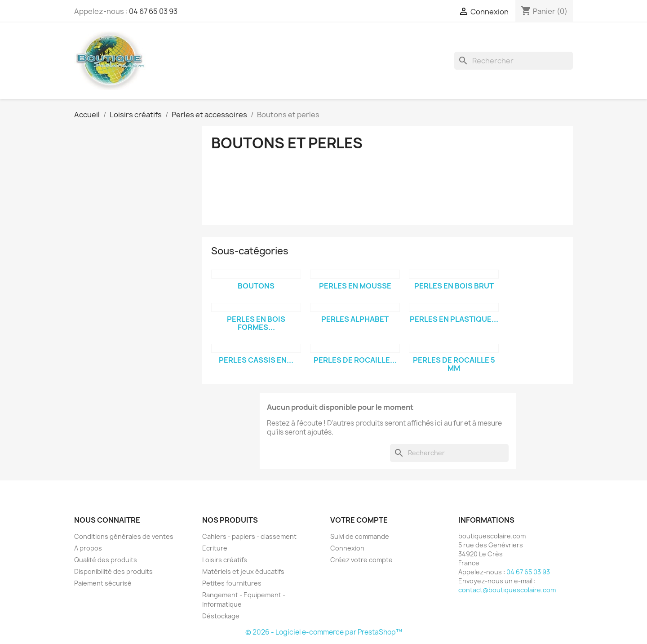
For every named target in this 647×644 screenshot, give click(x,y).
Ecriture (215, 548)
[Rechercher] (514, 61)
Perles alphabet (355, 319)
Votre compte (359, 520)
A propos (88, 548)
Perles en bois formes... (256, 323)
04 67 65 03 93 (153, 11)
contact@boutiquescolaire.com (507, 590)
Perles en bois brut (454, 286)
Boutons (256, 286)
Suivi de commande (360, 536)
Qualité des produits (106, 560)
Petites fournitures (232, 583)
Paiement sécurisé (103, 583)
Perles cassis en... (256, 360)
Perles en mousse (355, 286)
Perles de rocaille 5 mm (454, 364)
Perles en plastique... (454, 319)
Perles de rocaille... (355, 360)
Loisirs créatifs (225, 560)
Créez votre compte (361, 560)
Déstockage (221, 616)
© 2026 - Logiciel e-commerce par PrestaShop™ (324, 632)
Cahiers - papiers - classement (249, 536)
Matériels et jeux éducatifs (243, 571)
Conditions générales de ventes (124, 536)
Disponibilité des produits (113, 571)
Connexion (347, 548)
